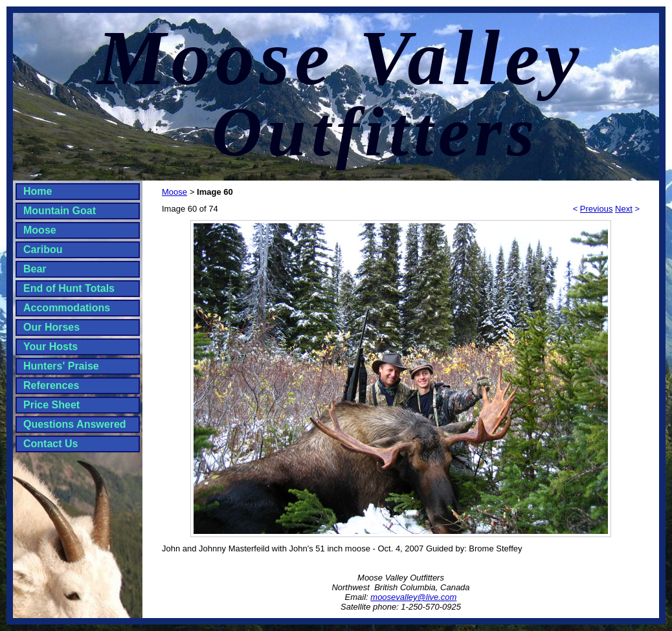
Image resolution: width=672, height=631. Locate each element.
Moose (40, 230)
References (51, 385)
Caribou (43, 249)
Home (38, 191)
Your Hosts (50, 347)
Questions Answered (75, 424)
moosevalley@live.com (413, 597)
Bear (35, 269)
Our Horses (51, 327)
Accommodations (67, 308)
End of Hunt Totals (69, 288)
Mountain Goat (60, 211)
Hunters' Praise (61, 366)
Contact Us (50, 444)
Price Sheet (51, 405)
